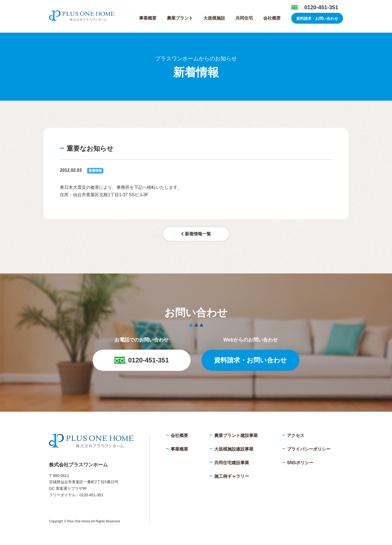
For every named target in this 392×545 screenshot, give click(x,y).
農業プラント (180, 18)
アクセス (296, 435)
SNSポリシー (300, 463)
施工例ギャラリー (232, 476)
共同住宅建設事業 (232, 463)
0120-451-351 (321, 7)
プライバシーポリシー (309, 449)
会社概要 (272, 18)
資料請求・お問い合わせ (317, 19)
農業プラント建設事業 (236, 435)
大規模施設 (214, 18)
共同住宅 (244, 18)
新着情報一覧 (196, 234)
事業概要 (148, 18)
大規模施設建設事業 (234, 449)
